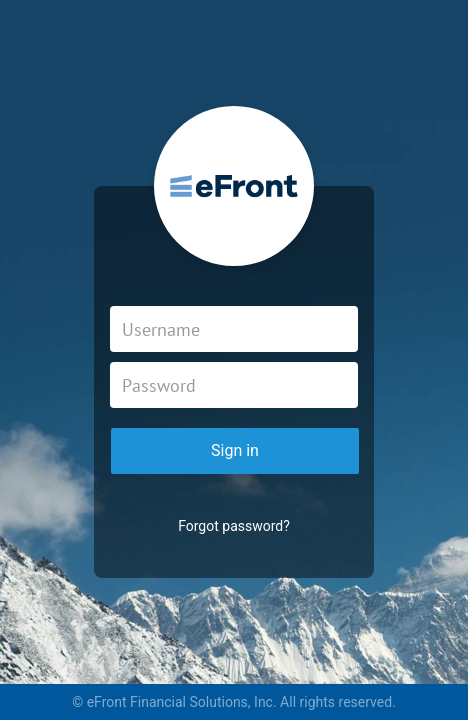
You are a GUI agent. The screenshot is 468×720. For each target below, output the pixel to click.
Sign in (235, 450)
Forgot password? (234, 526)
